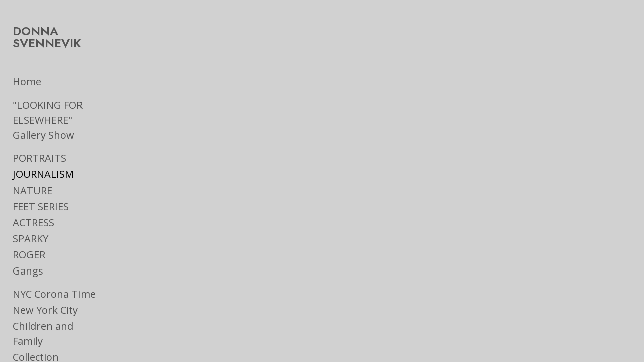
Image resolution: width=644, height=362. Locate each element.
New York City (45, 298)
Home (27, 70)
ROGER (29, 243)
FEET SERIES (41, 194)
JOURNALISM (43, 162)
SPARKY (30, 227)
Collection (36, 330)
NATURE (32, 178)
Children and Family (59, 314)
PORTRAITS (39, 146)
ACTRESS (33, 210)
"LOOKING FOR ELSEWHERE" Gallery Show (60, 108)
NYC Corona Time (54, 282)
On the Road (42, 346)
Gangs (28, 259)
